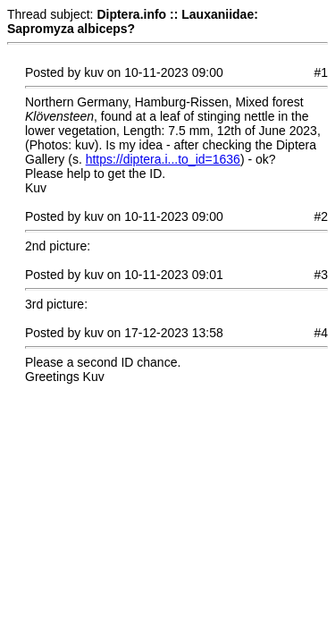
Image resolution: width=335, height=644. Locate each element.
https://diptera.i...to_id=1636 (163, 159)
